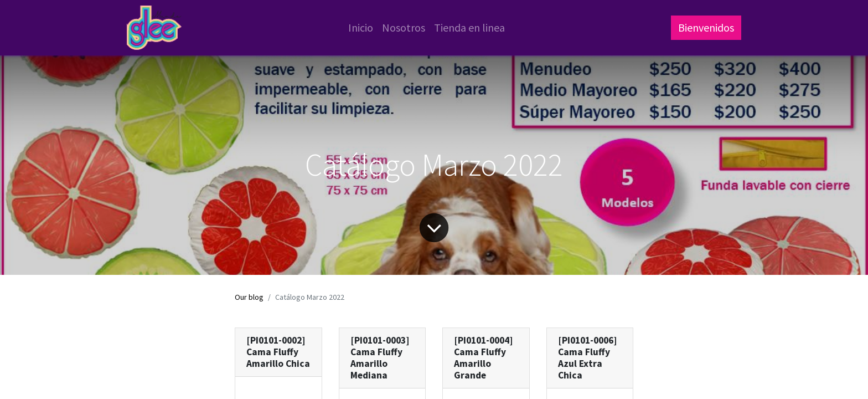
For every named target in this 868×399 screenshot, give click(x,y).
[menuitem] (361, 28)
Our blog (249, 297)
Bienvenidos (706, 27)
